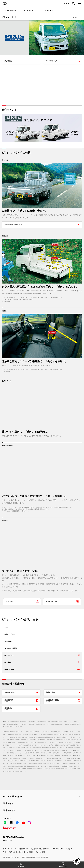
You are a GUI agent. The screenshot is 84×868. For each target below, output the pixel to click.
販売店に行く (10, 655)
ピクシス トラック (9, 17)
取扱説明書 (51, 692)
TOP (6, 627)
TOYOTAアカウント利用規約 (62, 849)
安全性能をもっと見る (13, 224)
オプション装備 (11, 648)
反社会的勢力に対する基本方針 (14, 852)
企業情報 (30, 852)
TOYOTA (5, 4)
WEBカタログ (52, 61)
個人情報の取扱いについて (40, 849)
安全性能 (8, 641)
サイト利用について (22, 849)
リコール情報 (40, 852)
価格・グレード (11, 634)
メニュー (76, 17)
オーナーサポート (28, 11)
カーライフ (49, 11)
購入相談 (8, 61)
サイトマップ (8, 849)
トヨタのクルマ (11, 11)
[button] (77, 861)
